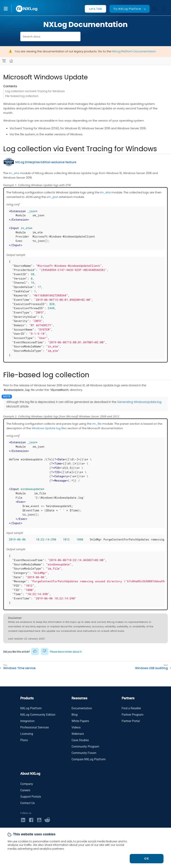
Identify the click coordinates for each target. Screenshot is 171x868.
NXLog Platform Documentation (134, 51)
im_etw (14, 173)
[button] (10, 9)
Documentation (82, 708)
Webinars (78, 734)
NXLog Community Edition (38, 715)
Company (27, 784)
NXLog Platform (31, 708)
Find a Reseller (131, 708)
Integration (27, 721)
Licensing (27, 734)
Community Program (85, 747)
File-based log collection (22, 96)
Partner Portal (131, 721)
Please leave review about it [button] (66, 652)
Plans (24, 740)
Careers (25, 790)
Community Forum (84, 753)
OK (147, 859)
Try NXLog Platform (127, 9)
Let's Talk (96, 9)
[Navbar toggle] (4, 61)
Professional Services (35, 727)
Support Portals (31, 797)
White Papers (80, 721)
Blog (75, 715)
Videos (76, 727)
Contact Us (27, 803)
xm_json (53, 197)
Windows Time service (19, 668)
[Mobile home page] (11, 61)
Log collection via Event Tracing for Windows (35, 91)
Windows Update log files (49, 428)
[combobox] (50, 36)
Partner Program (133, 715)
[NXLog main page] (27, 9)
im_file (97, 424)
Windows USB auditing (151, 668)
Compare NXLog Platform (89, 759)
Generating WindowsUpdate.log (139, 402)
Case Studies (80, 740)
